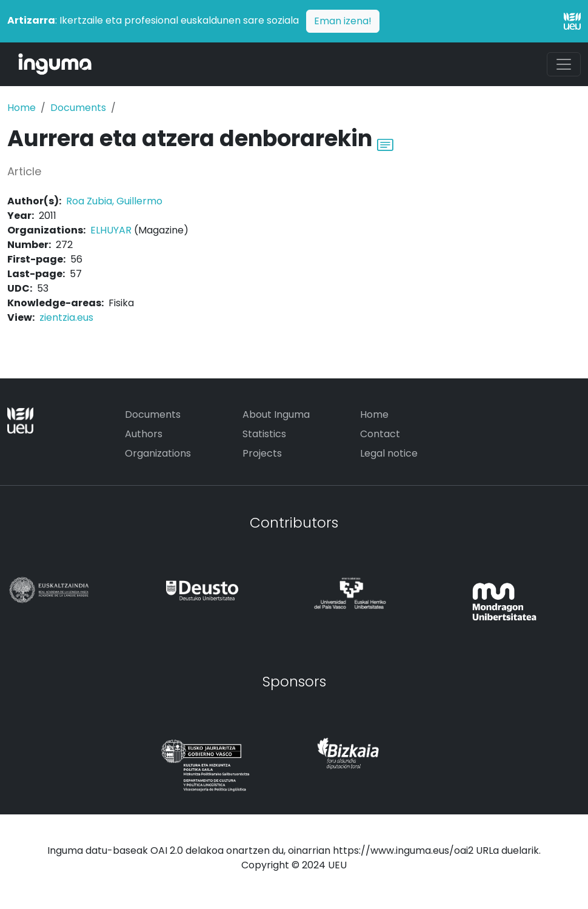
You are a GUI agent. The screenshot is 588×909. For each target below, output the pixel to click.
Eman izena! (343, 21)
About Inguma (276, 414)
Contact (380, 434)
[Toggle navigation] (564, 64)
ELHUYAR (111, 230)
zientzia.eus (66, 317)
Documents (78, 108)
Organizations (158, 453)
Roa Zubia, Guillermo (114, 201)
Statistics (264, 434)
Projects (262, 453)
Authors (144, 434)
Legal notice (389, 453)
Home (22, 108)
